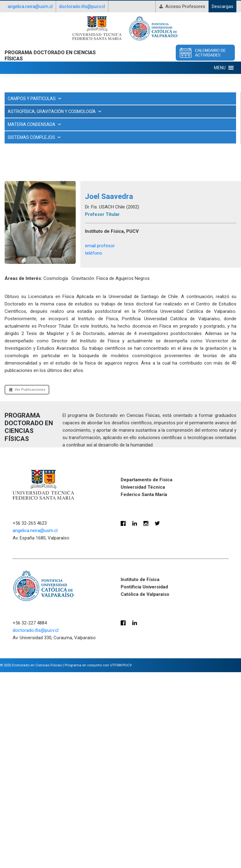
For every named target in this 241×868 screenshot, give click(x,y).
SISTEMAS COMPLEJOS (34, 338)
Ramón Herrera (23, 280)
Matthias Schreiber (26, 202)
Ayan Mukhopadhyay (28, 135)
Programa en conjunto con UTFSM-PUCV (98, 866)
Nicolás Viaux (20, 235)
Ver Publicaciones (27, 590)
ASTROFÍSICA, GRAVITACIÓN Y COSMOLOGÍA (120, 119)
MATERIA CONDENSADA (35, 325)
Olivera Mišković (23, 257)
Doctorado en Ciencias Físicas (37, 866)
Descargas (223, 6)
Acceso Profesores (185, 6)
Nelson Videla (21, 213)
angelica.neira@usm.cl (30, 6)
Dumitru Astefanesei (28, 169)
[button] (220, 68)
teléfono (94, 454)
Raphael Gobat (22, 291)
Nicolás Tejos (20, 224)
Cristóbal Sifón (22, 158)
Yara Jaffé (18, 313)
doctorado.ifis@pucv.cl (82, 6)
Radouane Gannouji (27, 268)
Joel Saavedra (22, 180)
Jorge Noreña (21, 191)
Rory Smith (18, 302)
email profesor (100, 446)
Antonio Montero (24, 147)
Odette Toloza (22, 246)
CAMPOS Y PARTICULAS (35, 99)
